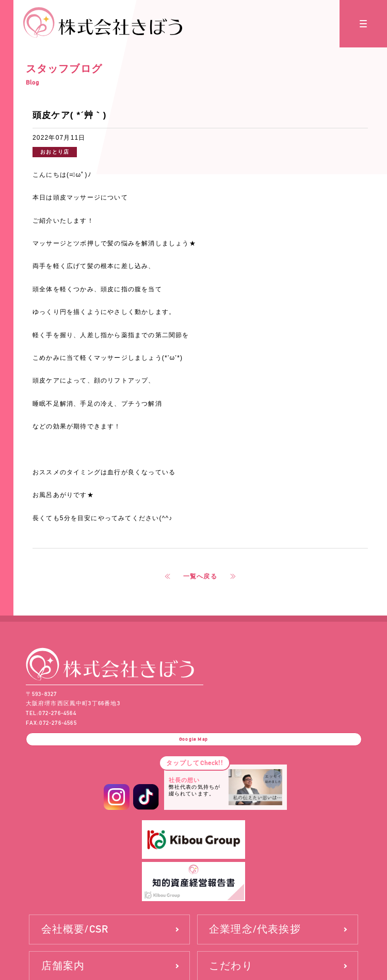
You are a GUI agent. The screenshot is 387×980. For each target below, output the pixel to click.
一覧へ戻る (200, 576)
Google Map (193, 744)
